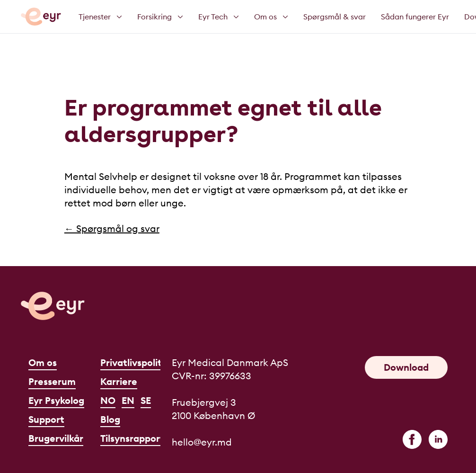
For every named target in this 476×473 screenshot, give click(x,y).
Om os (43, 362)
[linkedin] (438, 439)
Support (46, 419)
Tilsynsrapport (132, 438)
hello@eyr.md (202, 442)
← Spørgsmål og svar (112, 228)
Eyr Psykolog (56, 400)
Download (406, 367)
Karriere (119, 381)
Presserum (52, 381)
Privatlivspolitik (135, 362)
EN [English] (128, 400)
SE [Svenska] (146, 400)
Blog (110, 419)
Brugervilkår (56, 438)
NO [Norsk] (108, 400)
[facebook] (412, 439)
